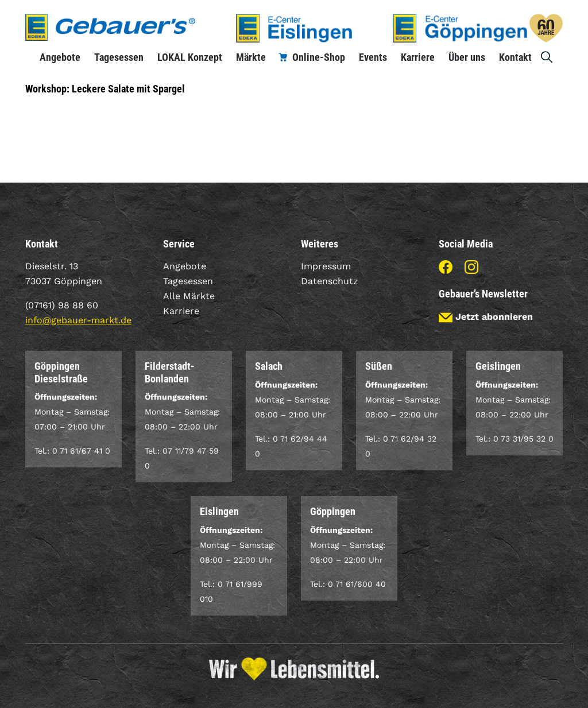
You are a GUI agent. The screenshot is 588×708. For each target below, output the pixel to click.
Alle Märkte (189, 296)
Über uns (467, 57)
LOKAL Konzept (190, 57)
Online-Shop (319, 57)
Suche (547, 57)
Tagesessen (119, 57)
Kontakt (515, 57)
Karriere (418, 57)
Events (373, 57)
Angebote (60, 57)
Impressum (326, 266)
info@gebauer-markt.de (78, 320)
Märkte (251, 57)
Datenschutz (330, 281)
